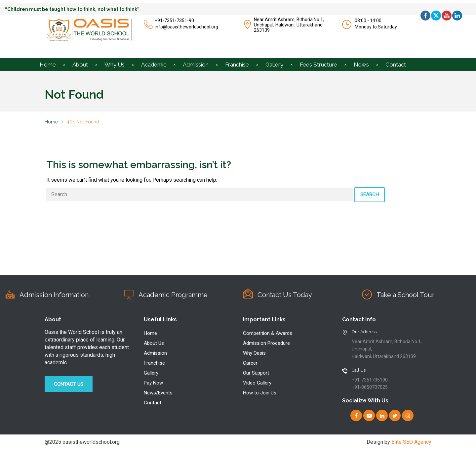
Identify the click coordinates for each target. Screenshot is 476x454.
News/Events (158, 393)
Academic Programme (173, 295)
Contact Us (69, 384)
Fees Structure (318, 65)
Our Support (256, 373)
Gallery (274, 65)
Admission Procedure (266, 343)
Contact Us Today (285, 295)
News (361, 65)
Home (48, 65)
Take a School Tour (405, 295)
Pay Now (153, 383)
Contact (396, 65)
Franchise (237, 65)
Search (370, 195)
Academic (154, 65)
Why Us (115, 65)
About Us (154, 343)
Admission (196, 65)
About (80, 65)
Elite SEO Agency (411, 442)
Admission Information (54, 295)
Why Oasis (254, 353)
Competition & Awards (268, 333)
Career (250, 363)
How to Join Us (260, 393)
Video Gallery (257, 383)
